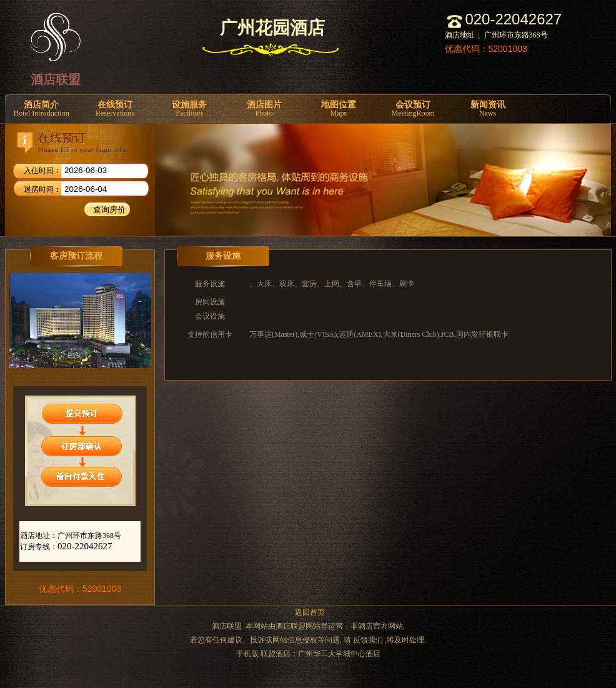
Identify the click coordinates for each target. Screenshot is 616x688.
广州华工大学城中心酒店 (339, 654)
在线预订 (115, 109)
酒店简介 (41, 109)
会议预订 (413, 109)
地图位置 (338, 109)
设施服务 (190, 109)
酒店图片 (264, 109)
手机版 (247, 654)
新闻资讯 (488, 109)
